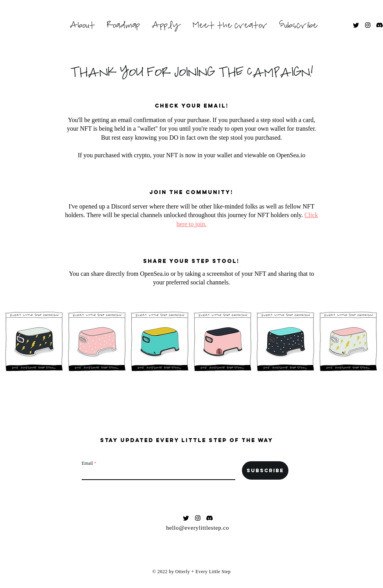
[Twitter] (356, 25)
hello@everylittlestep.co (198, 528)
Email (87, 463)
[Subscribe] (265, 470)
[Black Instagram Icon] (368, 25)
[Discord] (379, 25)
